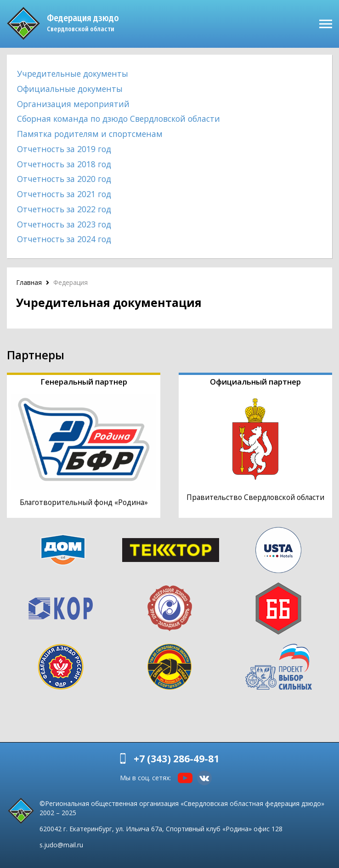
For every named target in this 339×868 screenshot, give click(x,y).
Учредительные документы (73, 74)
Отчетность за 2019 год (64, 149)
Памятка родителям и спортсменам (90, 134)
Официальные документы (70, 89)
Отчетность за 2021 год (64, 194)
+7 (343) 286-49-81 (176, 759)
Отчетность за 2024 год (64, 239)
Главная (29, 282)
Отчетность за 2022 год (64, 209)
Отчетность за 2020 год (64, 179)
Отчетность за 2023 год (64, 224)
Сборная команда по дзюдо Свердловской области (119, 119)
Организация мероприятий (73, 104)
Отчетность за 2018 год (64, 164)
